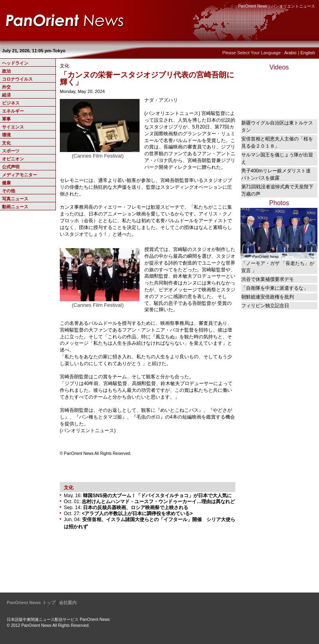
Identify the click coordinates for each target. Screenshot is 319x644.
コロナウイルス (17, 79)
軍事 (6, 119)
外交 (6, 87)
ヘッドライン (15, 63)
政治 (6, 71)
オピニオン (13, 159)
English (308, 53)
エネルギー (13, 111)
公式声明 (11, 167)
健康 (6, 183)
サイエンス (13, 127)
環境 (6, 135)
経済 (6, 95)
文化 (6, 143)
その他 (9, 191)
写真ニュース (15, 199)
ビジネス (11, 103)
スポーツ (11, 151)
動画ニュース (15, 207)
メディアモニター (20, 175)
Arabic (291, 53)
